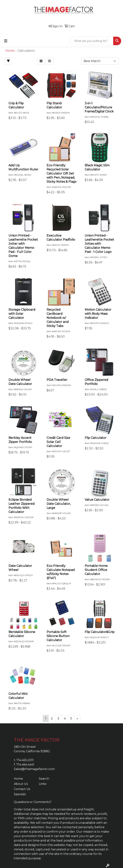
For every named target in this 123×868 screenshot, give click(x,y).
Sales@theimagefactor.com (34, 769)
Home (18, 779)
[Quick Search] (91, 41)
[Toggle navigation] (6, 41)
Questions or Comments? (33, 802)
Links (43, 784)
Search (44, 779)
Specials (20, 794)
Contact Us (22, 789)
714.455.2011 (25, 760)
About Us (21, 784)
